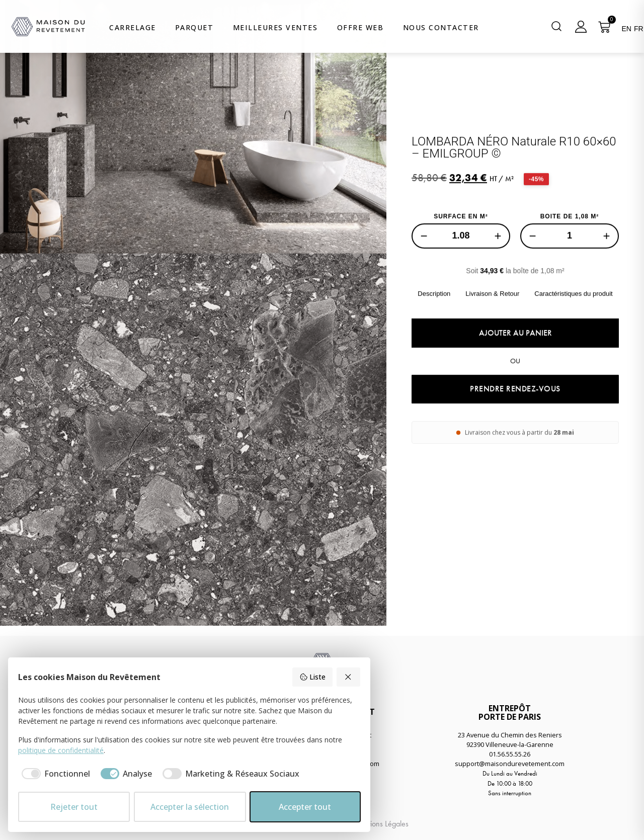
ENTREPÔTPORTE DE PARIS (510, 712)
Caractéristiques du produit (573, 327)
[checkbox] (54, 774)
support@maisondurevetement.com (510, 764)
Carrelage (133, 27)
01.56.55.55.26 (510, 754)
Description (434, 327)
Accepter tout (305, 807)
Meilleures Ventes (275, 27)
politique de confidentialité (61, 750)
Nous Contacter (441, 27)
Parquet (194, 27)
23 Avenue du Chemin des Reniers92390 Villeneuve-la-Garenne (510, 740)
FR (639, 29)
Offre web (360, 27)
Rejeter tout (74, 807)
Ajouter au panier (515, 366)
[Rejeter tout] (349, 677)
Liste (312, 677)
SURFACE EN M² (461, 249)
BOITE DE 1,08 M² (570, 249)
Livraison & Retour (492, 327)
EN (626, 29)
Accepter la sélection (190, 807)
